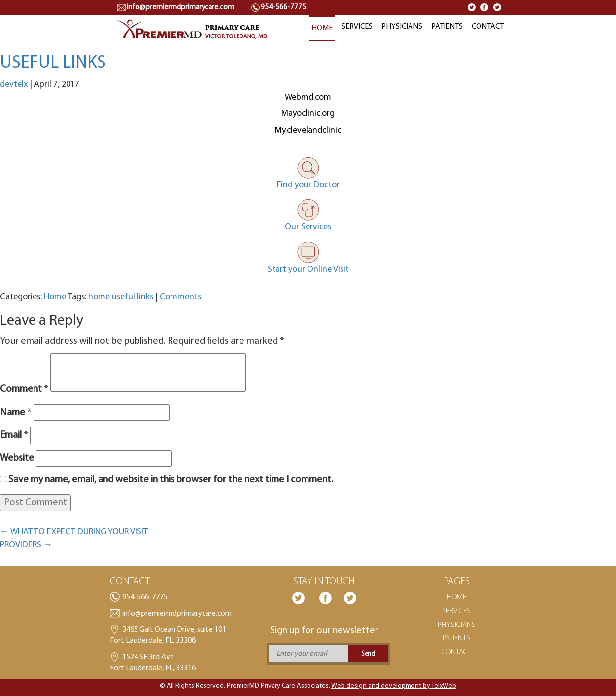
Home (55, 297)
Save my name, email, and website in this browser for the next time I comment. (171, 480)
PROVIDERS (26, 545)
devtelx (14, 85)
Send (368, 654)
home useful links (121, 297)
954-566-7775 (145, 597)
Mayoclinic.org (308, 114)
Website (17, 458)
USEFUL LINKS (53, 63)
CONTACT (488, 27)
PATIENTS (447, 27)
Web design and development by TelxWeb (394, 686)
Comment (24, 389)
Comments (180, 297)
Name (16, 413)
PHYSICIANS (402, 27)
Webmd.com (308, 97)
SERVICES (357, 27)
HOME (322, 28)
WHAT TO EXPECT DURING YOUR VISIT (74, 532)
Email (14, 435)
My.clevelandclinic (308, 130)
